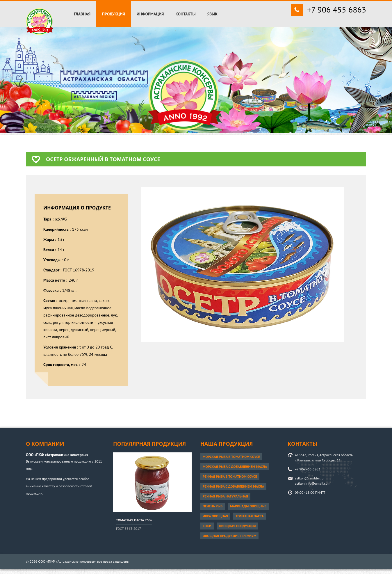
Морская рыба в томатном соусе (231, 457)
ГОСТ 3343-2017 (129, 528)
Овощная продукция (237, 526)
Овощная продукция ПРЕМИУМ (229, 536)
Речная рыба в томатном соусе (230, 476)
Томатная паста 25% (134, 520)
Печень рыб (213, 506)
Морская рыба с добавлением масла (235, 467)
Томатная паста (250, 516)
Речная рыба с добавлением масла (233, 486)
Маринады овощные (248, 506)
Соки (207, 526)
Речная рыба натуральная (225, 496)
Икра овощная (215, 516)
